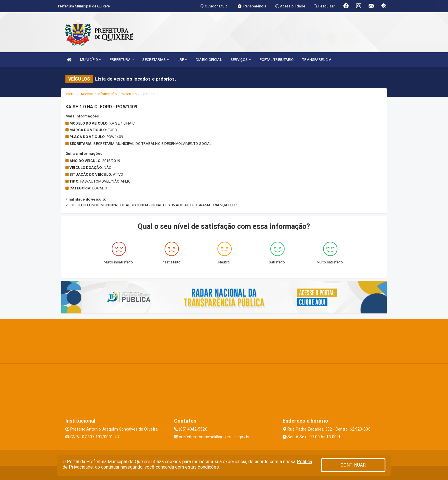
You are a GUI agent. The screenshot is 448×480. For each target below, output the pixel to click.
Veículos (129, 94)
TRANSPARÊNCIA (317, 60)
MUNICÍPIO (91, 60)
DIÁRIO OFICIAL (209, 60)
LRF (183, 60)
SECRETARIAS (156, 60)
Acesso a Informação (99, 94)
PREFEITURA (122, 60)
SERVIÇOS (241, 60)
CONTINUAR (353, 465)
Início (70, 94)
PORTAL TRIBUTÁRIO (277, 60)
